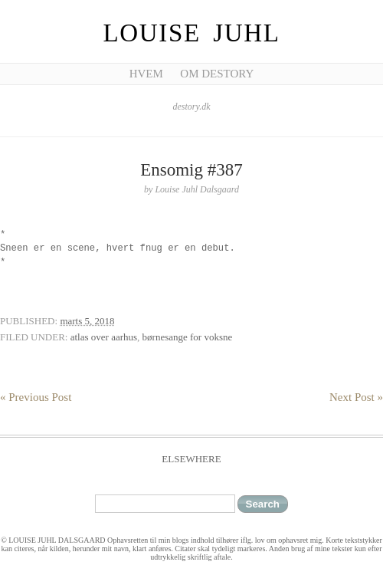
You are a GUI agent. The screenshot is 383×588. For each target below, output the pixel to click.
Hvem (146, 74)
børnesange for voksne (188, 337)
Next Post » (356, 397)
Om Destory (217, 74)
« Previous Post (36, 397)
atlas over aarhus (104, 337)
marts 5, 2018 (87, 321)
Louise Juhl (192, 33)
